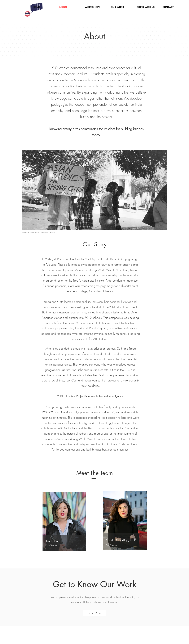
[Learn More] (94, 613)
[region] (64, 522)
